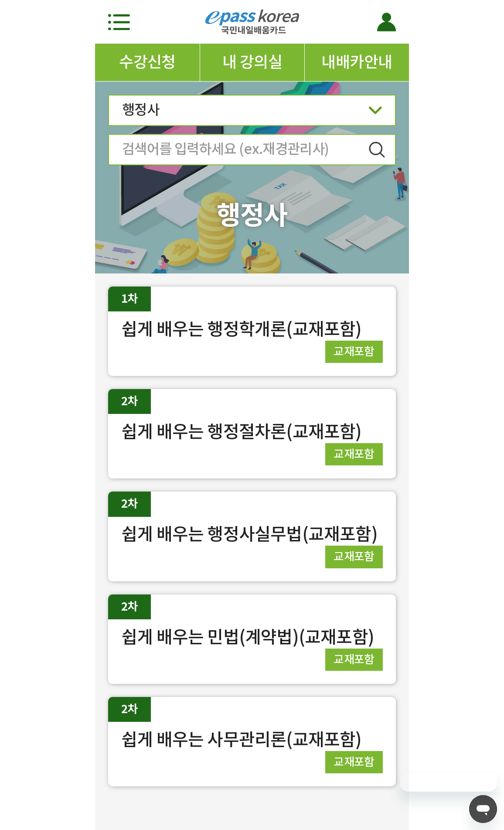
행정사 (252, 113)
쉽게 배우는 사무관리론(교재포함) (242, 739)
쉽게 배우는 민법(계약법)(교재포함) (248, 637)
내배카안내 (357, 62)
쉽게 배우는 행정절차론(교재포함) (242, 432)
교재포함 (354, 351)
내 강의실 (252, 62)
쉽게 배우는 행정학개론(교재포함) (242, 329)
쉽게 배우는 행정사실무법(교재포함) (249, 534)
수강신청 (147, 62)
